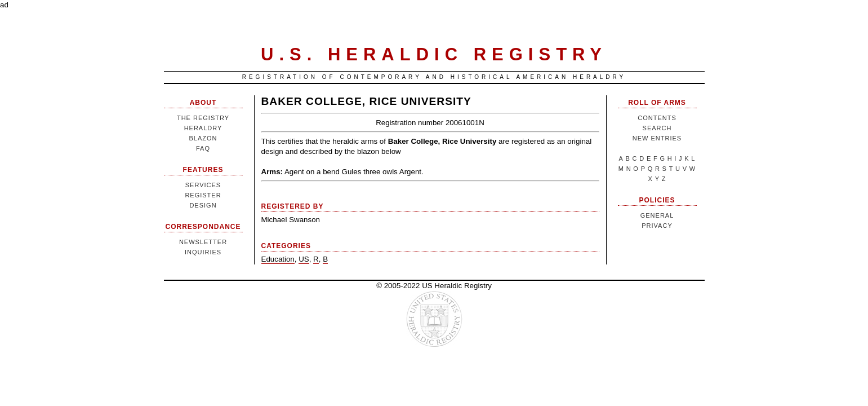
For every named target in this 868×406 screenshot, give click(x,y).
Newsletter (203, 242)
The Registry (203, 118)
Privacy (657, 226)
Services (203, 185)
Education (278, 259)
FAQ (203, 148)
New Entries (657, 138)
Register (203, 195)
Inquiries (203, 252)
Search (657, 128)
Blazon (203, 138)
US (304, 259)
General (657, 215)
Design (203, 205)
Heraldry (203, 128)
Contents (657, 118)
